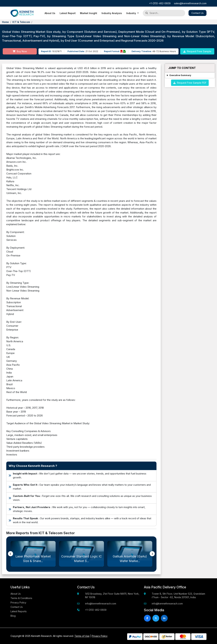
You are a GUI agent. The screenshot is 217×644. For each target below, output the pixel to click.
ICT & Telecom (21, 22)
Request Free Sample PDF (190, 83)
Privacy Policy (18, 603)
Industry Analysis (112, 13)
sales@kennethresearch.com (190, 3)
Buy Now (20, 51)
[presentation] (11, 554)
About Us (50, 13)
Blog (13, 616)
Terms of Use (82, 636)
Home (5, 22)
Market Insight (89, 13)
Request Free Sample (197, 51)
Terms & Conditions (21, 598)
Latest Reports (19, 611)
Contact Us (198, 13)
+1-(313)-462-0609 (160, 3)
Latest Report (68, 13)
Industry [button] (131, 13)
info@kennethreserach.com (101, 604)
